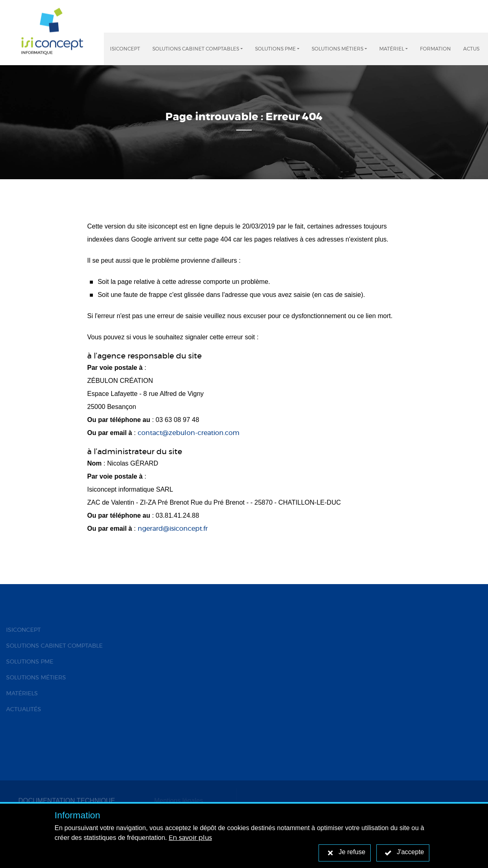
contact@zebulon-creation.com (189, 433)
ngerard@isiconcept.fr (173, 529)
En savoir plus (190, 838)
